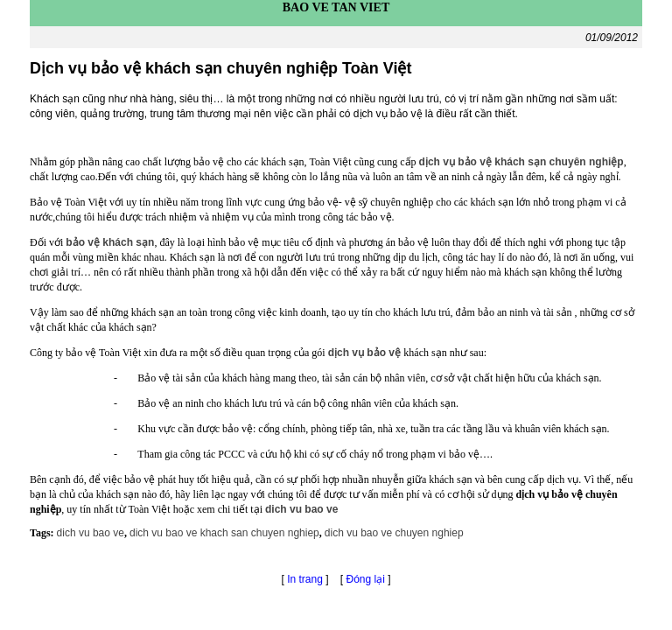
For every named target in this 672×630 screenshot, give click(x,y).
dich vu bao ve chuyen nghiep (394, 533)
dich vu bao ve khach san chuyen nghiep (224, 533)
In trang (305, 579)
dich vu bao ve (91, 533)
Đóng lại (367, 579)
